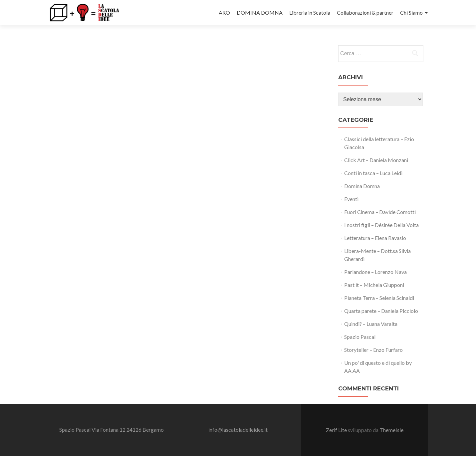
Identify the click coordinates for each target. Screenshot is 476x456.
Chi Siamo (411, 12)
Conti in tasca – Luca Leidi (373, 173)
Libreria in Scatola (310, 12)
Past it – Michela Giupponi (374, 285)
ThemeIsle (391, 430)
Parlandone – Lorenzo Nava (375, 272)
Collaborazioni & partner (365, 12)
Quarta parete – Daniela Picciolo (381, 311)
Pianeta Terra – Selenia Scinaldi (379, 298)
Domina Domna (362, 186)
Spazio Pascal (360, 337)
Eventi (351, 199)
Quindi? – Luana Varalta (371, 324)
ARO (224, 12)
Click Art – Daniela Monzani (376, 160)
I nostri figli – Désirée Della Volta (381, 225)
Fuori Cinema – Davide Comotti (380, 212)
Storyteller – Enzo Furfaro (373, 350)
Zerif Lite (337, 430)
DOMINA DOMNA (260, 12)
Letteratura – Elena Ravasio (375, 238)
